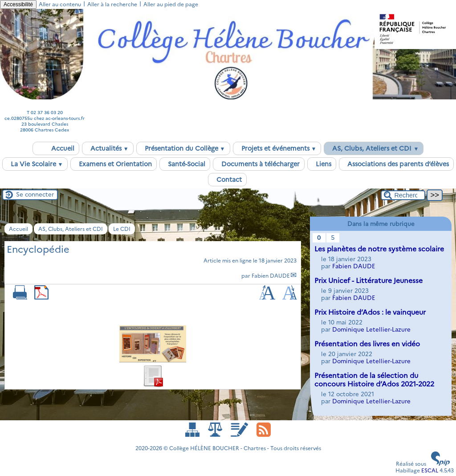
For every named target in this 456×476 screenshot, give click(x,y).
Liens (322, 164)
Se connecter (35, 194)
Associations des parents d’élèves (396, 164)
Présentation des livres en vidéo (367, 344)
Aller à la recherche (112, 4)
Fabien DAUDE (271, 276)
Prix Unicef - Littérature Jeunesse (368, 281)
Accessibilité (18, 4)
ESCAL (430, 470)
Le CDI (122, 229)
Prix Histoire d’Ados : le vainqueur (370, 312)
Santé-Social (185, 164)
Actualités (108, 148)
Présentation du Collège (183, 148)
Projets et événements (277, 148)
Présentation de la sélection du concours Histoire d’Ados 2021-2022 (374, 380)
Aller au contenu (60, 4)
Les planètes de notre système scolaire (379, 249)
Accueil (56, 148)
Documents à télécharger (259, 164)
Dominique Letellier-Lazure (371, 329)
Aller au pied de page (171, 4)
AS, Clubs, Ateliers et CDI (374, 148)
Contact (227, 180)
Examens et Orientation (114, 164)
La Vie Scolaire (35, 164)
